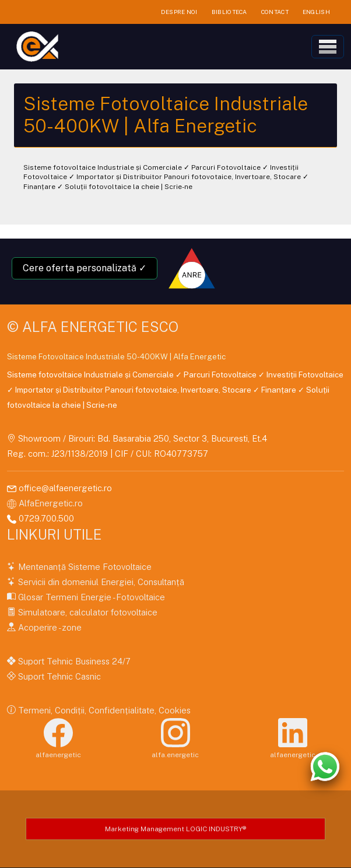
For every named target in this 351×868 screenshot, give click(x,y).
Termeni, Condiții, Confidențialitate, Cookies (103, 710)
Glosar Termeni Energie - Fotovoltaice (90, 597)
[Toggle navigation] (328, 47)
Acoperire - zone (49, 627)
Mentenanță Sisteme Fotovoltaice (84, 567)
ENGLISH (316, 12)
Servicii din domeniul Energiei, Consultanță (100, 582)
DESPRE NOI (179, 12)
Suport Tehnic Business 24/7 (73, 661)
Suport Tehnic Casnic (58, 676)
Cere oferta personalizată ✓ (85, 268)
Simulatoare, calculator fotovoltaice (87, 612)
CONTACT (275, 12)
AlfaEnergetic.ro (51, 503)
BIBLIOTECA (229, 12)
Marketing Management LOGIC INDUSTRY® (175, 829)
